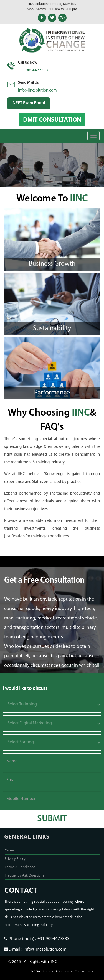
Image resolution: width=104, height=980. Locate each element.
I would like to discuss (25, 689)
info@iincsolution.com (37, 91)
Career (10, 850)
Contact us (82, 972)
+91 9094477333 (33, 71)
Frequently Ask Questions (25, 875)
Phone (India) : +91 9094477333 (37, 938)
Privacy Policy (15, 859)
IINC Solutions (40, 972)
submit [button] (52, 819)
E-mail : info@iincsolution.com (35, 949)
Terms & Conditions (20, 867)
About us (62, 972)
